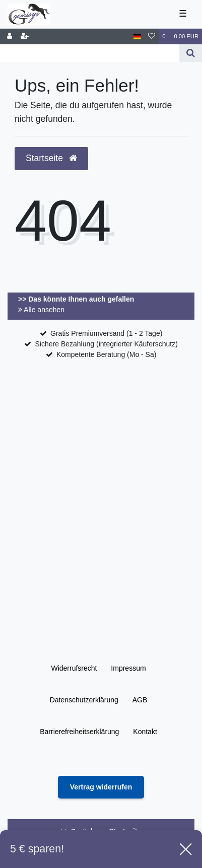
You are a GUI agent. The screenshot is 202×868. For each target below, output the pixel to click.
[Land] (137, 37)
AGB (140, 700)
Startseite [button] (51, 158)
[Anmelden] (10, 37)
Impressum (128, 668)
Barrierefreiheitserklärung (79, 732)
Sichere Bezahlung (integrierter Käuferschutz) (107, 344)
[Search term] (90, 53)
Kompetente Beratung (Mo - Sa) (106, 354)
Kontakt (145, 732)
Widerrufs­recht (74, 668)
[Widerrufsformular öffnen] (101, 787)
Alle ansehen (41, 310)
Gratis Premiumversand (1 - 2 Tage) (106, 333)
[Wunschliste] (152, 37)
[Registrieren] (25, 37)
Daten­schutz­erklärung (84, 700)
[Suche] (191, 53)
